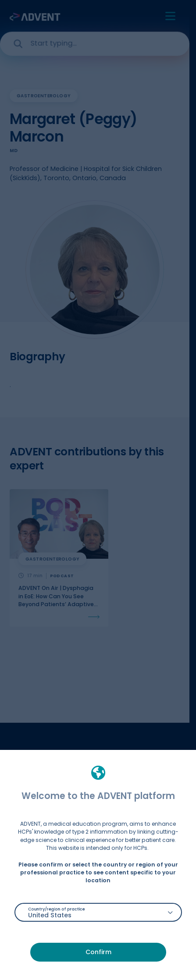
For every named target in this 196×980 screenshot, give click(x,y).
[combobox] (98, 912)
